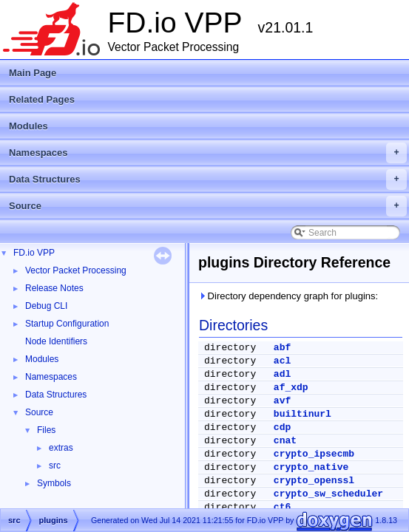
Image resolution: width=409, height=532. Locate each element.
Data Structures (208, 180)
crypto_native (311, 467)
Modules (28, 126)
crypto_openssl (314, 481)
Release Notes (54, 288)
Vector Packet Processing (76, 270)
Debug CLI (46, 306)
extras (61, 448)
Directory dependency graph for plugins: (288, 296)
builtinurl (302, 414)
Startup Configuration (67, 324)
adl (282, 374)
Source (208, 206)
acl (282, 361)
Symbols (54, 483)
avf (282, 401)
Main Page (33, 73)
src (55, 465)
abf (282, 348)
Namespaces (208, 153)
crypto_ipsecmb (314, 454)
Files (46, 430)
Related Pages (42, 99)
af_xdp (291, 388)
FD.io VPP (34, 253)
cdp (282, 427)
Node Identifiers (56, 341)
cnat (285, 441)
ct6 (282, 507)
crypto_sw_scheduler (328, 494)
